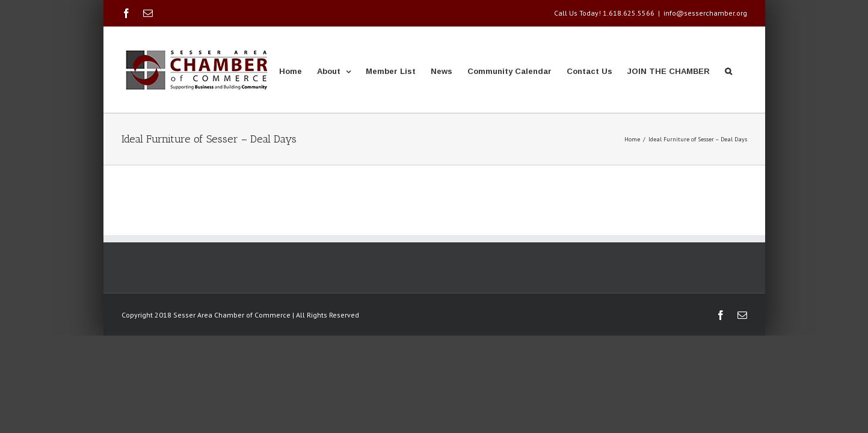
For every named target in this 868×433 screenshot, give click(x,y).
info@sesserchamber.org (705, 13)
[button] (743, 70)
